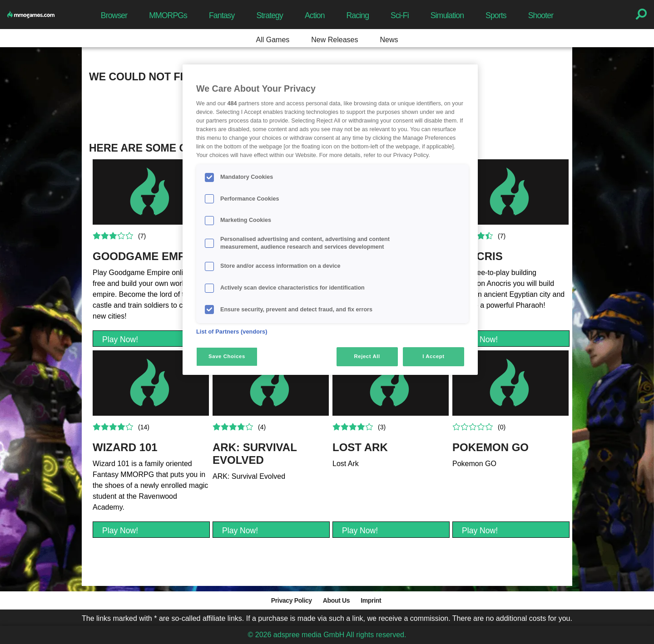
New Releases (334, 40)
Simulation (447, 15)
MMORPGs (168, 15)
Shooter (541, 15)
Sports (496, 15)
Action (315, 15)
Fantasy (222, 15)
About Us (336, 600)
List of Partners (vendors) (232, 332)
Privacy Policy (292, 600)
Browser (114, 15)
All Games (273, 40)
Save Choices (227, 356)
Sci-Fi (400, 15)
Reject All (367, 356)
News (389, 40)
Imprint (371, 600)
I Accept (433, 356)
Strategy (269, 15)
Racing (358, 15)
